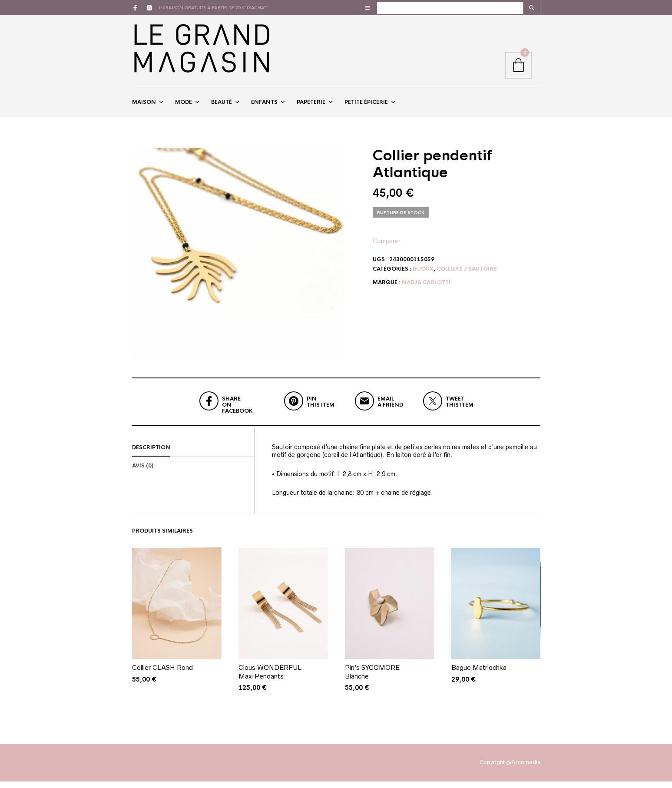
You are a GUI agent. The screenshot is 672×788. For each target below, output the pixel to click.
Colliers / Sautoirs (467, 275)
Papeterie (311, 106)
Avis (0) (143, 473)
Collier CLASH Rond (162, 674)
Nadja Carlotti (426, 289)
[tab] (193, 455)
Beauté (222, 106)
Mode (184, 106)
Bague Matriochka (479, 674)
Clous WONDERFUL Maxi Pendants (270, 679)
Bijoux (423, 275)
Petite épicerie (366, 106)
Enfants (264, 106)
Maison (144, 106)
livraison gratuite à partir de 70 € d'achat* (214, 8)
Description (151, 454)
